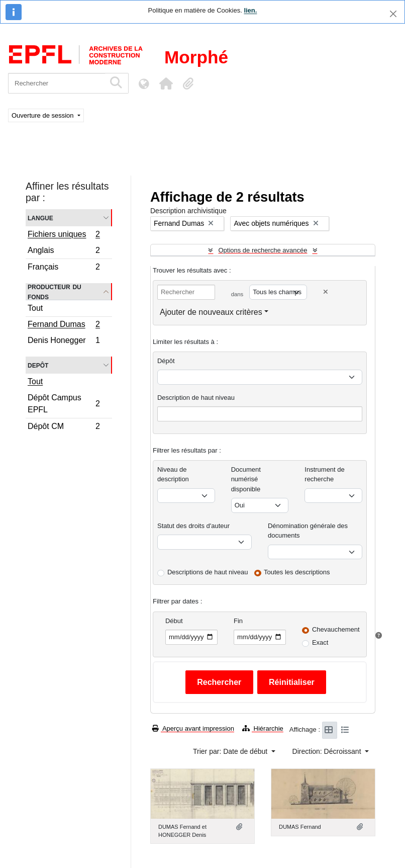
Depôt (38, 365)
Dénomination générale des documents (308, 531)
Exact (320, 642)
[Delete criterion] (326, 292)
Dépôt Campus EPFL (64, 404)
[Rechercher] (57, 83)
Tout (35, 308)
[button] (166, 83)
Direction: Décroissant (328, 751)
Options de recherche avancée (263, 250)
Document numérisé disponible (246, 479)
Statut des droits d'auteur (193, 526)
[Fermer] (393, 14)
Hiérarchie (263, 728)
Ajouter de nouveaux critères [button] (211, 312)
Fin (238, 621)
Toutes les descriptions (297, 572)
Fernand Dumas (64, 325)
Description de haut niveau (196, 398)
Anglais (64, 252)
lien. (250, 10)
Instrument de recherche (325, 474)
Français (64, 268)
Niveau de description (173, 474)
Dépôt (166, 361)
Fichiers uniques (64, 235)
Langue (40, 218)
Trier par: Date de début (231, 751)
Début (174, 621)
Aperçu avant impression (193, 728)
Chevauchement (336, 629)
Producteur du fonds (55, 292)
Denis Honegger (64, 341)
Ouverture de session (43, 115)
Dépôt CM (64, 427)
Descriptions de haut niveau (208, 572)
